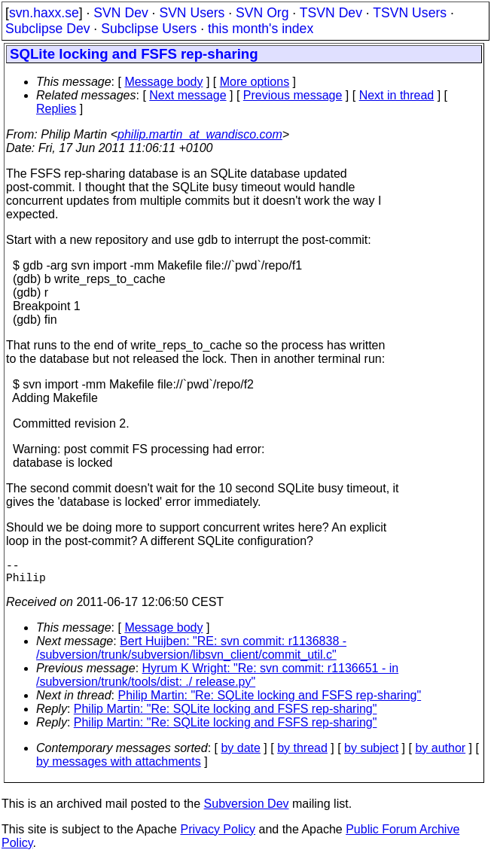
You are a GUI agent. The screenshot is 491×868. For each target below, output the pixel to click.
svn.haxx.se (44, 13)
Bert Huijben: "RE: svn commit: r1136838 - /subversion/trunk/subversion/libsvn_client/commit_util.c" (191, 654)
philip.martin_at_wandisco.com (200, 134)
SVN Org (262, 13)
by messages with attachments (119, 767)
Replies (56, 109)
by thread (302, 754)
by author (440, 754)
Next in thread (397, 95)
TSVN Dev (331, 13)
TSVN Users (410, 13)
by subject (371, 754)
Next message (188, 95)
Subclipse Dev (47, 29)
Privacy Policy (218, 835)
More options (255, 82)
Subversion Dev (247, 810)
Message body (163, 82)
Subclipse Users (149, 29)
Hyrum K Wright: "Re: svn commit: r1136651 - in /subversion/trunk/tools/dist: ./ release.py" (217, 681)
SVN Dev (120, 13)
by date (240, 754)
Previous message (293, 95)
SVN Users (192, 13)
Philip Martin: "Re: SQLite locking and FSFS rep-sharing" (270, 701)
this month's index (261, 29)
